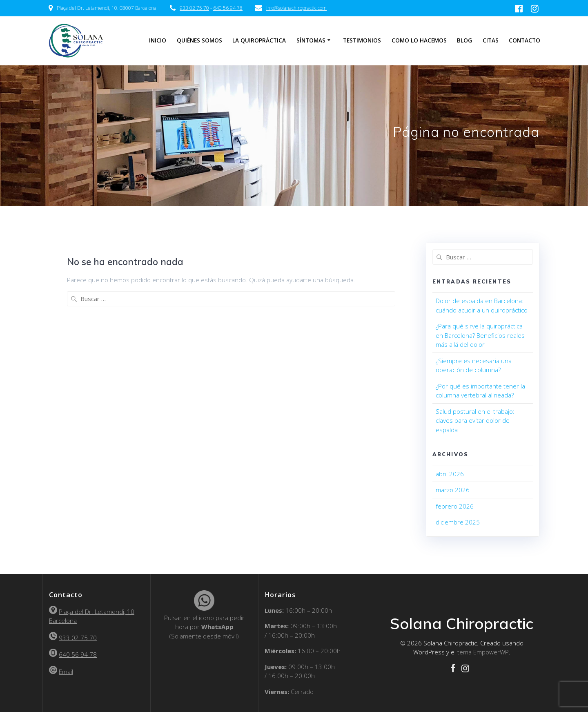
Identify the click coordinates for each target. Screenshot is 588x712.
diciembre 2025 (458, 522)
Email (66, 672)
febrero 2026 (455, 506)
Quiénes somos (199, 40)
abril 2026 (450, 474)
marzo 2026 (453, 490)
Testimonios (362, 40)
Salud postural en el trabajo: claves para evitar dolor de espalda (475, 421)
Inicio (158, 40)
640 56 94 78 (228, 8)
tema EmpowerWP (483, 652)
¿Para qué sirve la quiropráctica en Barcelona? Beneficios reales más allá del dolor (480, 335)
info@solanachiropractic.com (296, 8)
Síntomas (311, 40)
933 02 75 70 (194, 8)
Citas (491, 40)
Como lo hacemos (419, 40)
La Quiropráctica (259, 40)
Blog (464, 40)
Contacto (525, 40)
